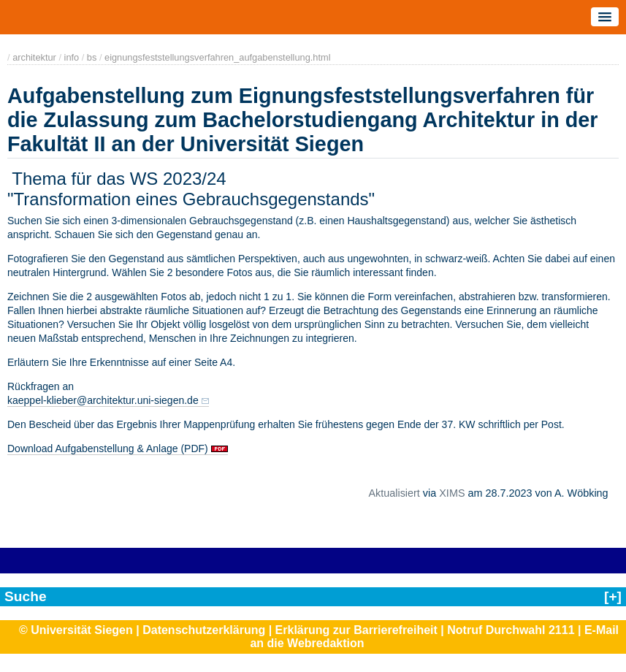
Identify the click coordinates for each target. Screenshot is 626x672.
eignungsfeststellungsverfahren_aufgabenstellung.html (217, 57)
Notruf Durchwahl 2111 (511, 630)
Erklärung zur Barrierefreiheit (356, 630)
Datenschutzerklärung (204, 630)
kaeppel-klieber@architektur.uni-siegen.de (103, 400)
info (72, 57)
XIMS (452, 493)
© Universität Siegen (76, 630)
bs (92, 57)
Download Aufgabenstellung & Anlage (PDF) (109, 448)
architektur (34, 57)
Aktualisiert (394, 493)
